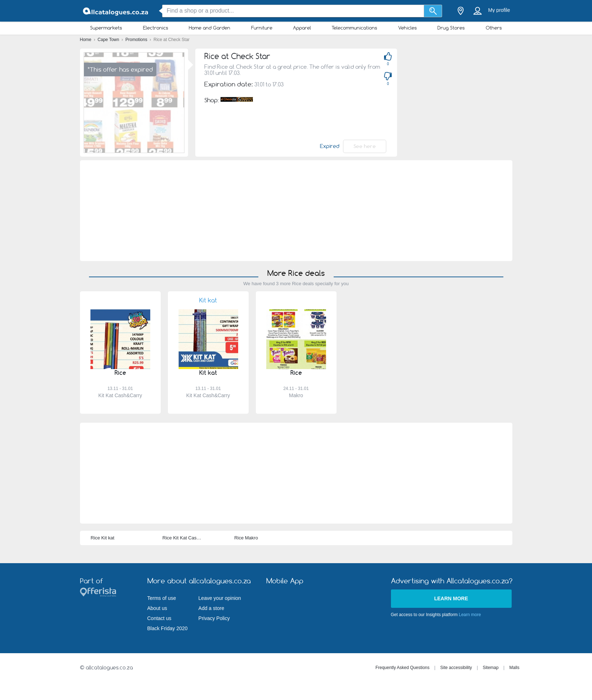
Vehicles (408, 28)
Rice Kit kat (103, 538)
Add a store (212, 608)
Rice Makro (246, 538)
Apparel (302, 28)
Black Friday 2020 (168, 628)
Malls (514, 668)
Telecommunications (354, 28)
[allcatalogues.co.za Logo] (116, 11)
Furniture (262, 28)
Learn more (451, 598)
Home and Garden (210, 28)
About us (157, 608)
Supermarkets (106, 28)
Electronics (156, 28)
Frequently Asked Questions (402, 668)
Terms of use (162, 598)
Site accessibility (456, 668)
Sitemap (491, 668)
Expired (330, 146)
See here (365, 146)
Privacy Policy (214, 618)
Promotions (137, 40)
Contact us (159, 618)
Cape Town (109, 40)
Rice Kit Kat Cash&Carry (188, 538)
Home (86, 40)
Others (494, 28)
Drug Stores (451, 28)
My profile (499, 10)
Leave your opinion (220, 598)
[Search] (433, 11)
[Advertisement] (296, 211)
